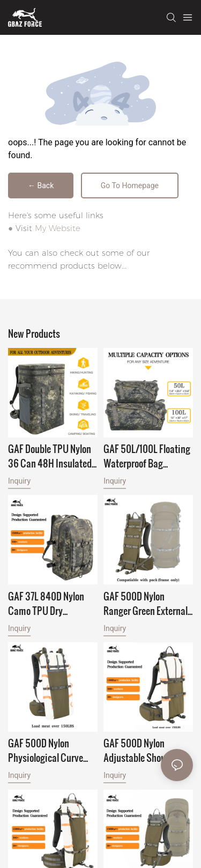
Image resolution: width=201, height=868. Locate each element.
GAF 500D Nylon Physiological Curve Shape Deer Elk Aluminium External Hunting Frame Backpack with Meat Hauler (46, 750)
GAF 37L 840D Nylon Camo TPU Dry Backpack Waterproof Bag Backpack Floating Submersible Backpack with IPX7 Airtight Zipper (51, 603)
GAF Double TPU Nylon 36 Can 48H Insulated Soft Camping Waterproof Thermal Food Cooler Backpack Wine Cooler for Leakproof (50, 456)
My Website (58, 228)
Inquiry (19, 481)
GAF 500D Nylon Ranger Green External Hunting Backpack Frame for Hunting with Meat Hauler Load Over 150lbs (147, 603)
